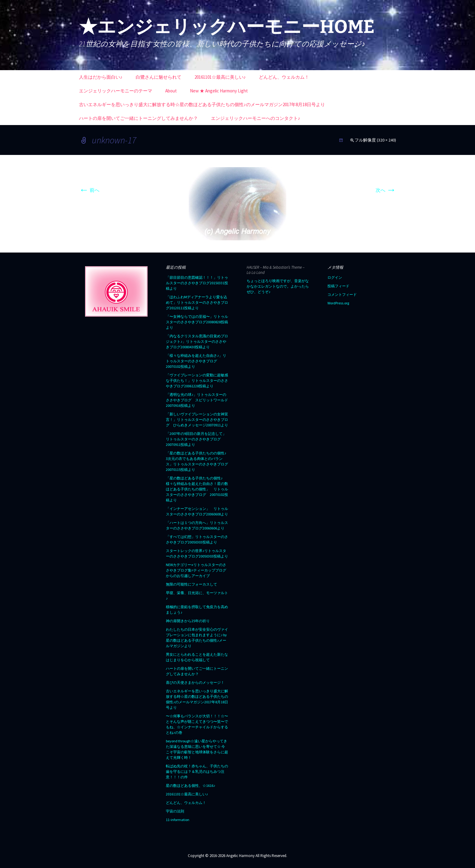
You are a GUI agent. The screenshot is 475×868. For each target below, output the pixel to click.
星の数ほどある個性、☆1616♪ (191, 786)
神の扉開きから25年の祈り (188, 621)
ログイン (335, 277)
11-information (178, 820)
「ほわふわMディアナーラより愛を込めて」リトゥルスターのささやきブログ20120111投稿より (197, 302)
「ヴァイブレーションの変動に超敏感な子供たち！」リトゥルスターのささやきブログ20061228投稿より (197, 380)
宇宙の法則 (175, 811)
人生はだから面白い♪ (101, 77)
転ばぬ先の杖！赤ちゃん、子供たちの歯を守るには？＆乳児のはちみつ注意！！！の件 (197, 771)
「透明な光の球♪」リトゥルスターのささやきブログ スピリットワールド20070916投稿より (197, 400)
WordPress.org (338, 303)
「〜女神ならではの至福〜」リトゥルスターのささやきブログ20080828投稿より (197, 322)
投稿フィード (338, 286)
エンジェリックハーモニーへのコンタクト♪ (256, 118)
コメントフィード (342, 294)
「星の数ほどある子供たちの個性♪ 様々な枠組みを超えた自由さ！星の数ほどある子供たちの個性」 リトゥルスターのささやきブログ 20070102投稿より (197, 489)
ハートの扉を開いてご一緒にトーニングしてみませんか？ (138, 118)
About (171, 91)
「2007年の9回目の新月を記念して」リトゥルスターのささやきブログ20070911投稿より (196, 439)
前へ (89, 190)
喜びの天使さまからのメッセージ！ (195, 682)
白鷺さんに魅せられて (159, 77)
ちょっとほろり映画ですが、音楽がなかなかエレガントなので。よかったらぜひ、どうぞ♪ (278, 286)
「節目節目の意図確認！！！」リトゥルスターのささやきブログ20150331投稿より (197, 283)
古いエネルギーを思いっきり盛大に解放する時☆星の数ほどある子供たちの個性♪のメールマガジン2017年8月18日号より (202, 104)
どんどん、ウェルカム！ (284, 77)
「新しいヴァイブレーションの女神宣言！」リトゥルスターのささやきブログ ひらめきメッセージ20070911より (197, 420)
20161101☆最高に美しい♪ (220, 77)
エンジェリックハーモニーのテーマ (116, 91)
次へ (386, 190)
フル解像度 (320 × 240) (375, 140)
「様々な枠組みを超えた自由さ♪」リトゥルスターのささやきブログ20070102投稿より (196, 361)
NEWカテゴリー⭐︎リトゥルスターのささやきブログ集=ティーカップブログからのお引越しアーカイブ (196, 570)
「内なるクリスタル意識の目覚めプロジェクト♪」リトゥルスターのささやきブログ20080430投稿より (197, 341)
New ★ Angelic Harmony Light (219, 91)
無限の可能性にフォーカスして (191, 584)
